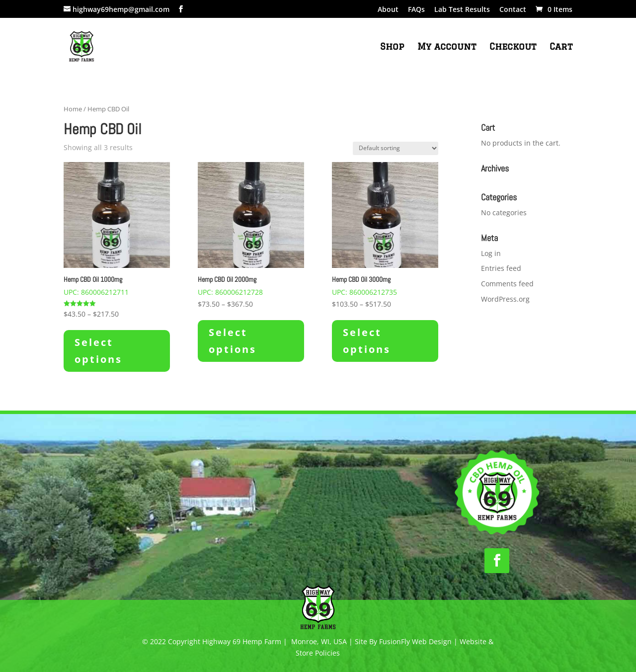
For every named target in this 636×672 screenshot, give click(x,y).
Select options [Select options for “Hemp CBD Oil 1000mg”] (98, 351)
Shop (392, 47)
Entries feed (501, 268)
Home (73, 109)
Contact (513, 10)
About (388, 10)
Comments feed (507, 284)
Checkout (513, 47)
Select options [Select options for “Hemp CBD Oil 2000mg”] (233, 341)
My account (447, 47)
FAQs (416, 10)
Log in (491, 253)
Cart (561, 47)
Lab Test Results (462, 10)
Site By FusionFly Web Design (403, 641)
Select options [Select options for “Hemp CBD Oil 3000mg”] (367, 341)
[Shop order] (396, 148)
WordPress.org (505, 299)
